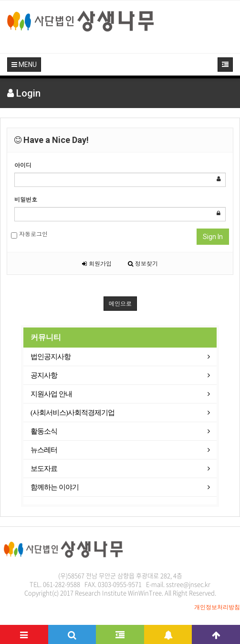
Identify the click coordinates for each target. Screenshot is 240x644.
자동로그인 (29, 234)
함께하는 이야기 (55, 487)
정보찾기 (143, 263)
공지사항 (44, 375)
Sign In (213, 237)
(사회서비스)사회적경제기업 (73, 413)
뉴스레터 (44, 450)
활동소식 (44, 431)
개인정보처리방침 (217, 607)
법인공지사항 (51, 357)
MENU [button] (24, 65)
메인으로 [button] (120, 304)
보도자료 (44, 469)
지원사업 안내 (51, 394)
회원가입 (97, 263)
